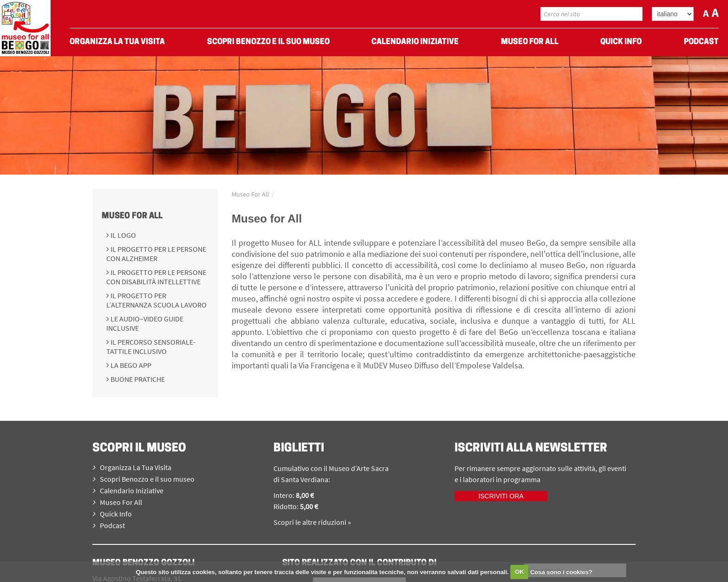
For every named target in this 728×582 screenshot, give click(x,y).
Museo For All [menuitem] (530, 42)
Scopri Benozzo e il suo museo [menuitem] (268, 42)
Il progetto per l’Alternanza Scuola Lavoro (156, 300)
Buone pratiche (137, 379)
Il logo (123, 235)
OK (520, 572)
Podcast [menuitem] (701, 42)
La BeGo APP (130, 365)
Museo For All (132, 216)
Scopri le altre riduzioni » (312, 522)
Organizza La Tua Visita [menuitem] (117, 42)
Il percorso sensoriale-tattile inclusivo (151, 347)
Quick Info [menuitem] (621, 42)
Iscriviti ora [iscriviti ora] (501, 496)
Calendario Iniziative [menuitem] (415, 42)
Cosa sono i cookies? (561, 572)
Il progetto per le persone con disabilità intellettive (156, 277)
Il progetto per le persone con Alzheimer (156, 254)
